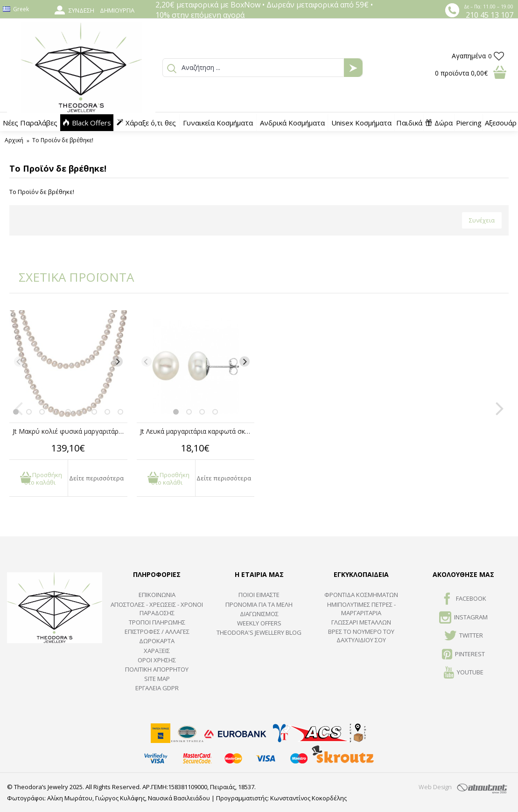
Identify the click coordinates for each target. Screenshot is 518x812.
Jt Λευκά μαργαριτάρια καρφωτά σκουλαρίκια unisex (197, 431)
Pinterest (463, 655)
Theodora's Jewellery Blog (259, 632)
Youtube (464, 673)
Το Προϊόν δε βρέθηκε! (63, 140)
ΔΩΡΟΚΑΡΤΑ (157, 641)
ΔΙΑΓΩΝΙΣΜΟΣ (259, 614)
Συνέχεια (482, 220)
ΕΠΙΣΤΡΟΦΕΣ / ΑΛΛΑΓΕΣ (157, 632)
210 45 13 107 (490, 15)
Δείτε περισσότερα (96, 478)
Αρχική (14, 140)
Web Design (435, 787)
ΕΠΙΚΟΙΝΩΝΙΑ (157, 595)
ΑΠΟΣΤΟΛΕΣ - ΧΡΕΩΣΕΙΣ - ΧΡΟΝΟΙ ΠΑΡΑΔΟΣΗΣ (157, 609)
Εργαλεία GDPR (157, 688)
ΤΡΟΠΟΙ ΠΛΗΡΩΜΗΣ (157, 622)
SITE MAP (157, 679)
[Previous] (19, 361)
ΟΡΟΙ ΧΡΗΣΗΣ (157, 660)
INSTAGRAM (463, 618)
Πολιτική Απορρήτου (157, 669)
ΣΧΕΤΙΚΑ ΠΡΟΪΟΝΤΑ (70, 277)
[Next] (118, 361)
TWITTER (464, 636)
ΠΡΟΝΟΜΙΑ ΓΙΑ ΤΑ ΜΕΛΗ (259, 604)
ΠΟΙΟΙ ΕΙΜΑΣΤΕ (259, 595)
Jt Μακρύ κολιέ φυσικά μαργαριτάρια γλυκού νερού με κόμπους (70, 431)
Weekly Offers (259, 623)
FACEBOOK (464, 599)
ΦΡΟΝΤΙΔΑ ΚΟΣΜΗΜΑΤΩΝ (361, 595)
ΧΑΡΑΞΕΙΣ (157, 651)
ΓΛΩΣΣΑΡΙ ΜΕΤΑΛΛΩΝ (361, 622)
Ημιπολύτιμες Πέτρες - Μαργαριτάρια (361, 609)
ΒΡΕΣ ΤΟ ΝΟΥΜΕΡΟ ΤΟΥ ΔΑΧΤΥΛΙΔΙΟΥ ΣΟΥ (361, 636)
